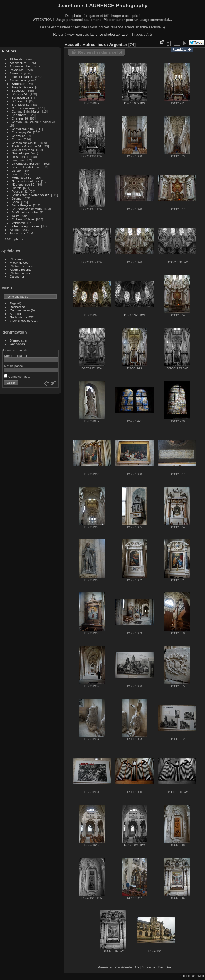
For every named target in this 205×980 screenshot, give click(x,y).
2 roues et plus (21, 66)
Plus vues (17, 259)
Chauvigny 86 (21, 132)
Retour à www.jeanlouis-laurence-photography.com (92, 34)
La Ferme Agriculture (24, 226)
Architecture (18, 63)
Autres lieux (18, 80)
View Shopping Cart (24, 321)
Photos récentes (21, 266)
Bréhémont (19, 101)
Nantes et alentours (25, 181)
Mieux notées (19, 263)
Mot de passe (13, 366)
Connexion (17, 344)
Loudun (17, 174)
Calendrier (17, 276)
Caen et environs (24, 108)
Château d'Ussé (23, 219)
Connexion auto (17, 376)
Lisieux (17, 171)
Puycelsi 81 (20, 191)
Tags (13, 303)
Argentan (19, 84)
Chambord (19, 115)
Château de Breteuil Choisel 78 (33, 122)
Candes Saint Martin (26, 111)
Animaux (16, 73)
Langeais (18, 160)
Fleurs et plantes (21, 77)
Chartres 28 (20, 118)
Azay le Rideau (22, 87)
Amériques (17, 233)
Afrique (15, 230)
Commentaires (20, 310)
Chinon (17, 139)
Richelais (16, 59)
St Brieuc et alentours (27, 209)
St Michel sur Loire (25, 212)
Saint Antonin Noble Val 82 (30, 195)
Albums (9, 51)
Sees (15, 202)
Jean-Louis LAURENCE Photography (103, 5)
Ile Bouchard (21, 157)
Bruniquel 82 (21, 104)
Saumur (17, 198)
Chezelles (19, 136)
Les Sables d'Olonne (26, 167)
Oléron (16, 188)
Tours (16, 216)
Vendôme (18, 223)
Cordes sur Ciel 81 (25, 143)
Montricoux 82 (22, 177)
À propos (16, 314)
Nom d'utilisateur (16, 356)
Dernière (165, 967)
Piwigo (200, 976)
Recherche (17, 307)
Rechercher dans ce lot (100, 52)
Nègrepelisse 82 (23, 184)
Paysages (17, 70)
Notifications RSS (22, 317)
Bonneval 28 (20, 97)
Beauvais (18, 91)
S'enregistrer (19, 340)
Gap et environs (23, 150)
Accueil (72, 45)
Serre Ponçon (21, 205)
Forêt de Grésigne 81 (27, 146)
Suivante (149, 967)
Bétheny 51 (20, 94)
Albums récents (21, 269)
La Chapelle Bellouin (26, 164)
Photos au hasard (22, 273)
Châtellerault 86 (23, 129)
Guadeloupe (20, 153)
